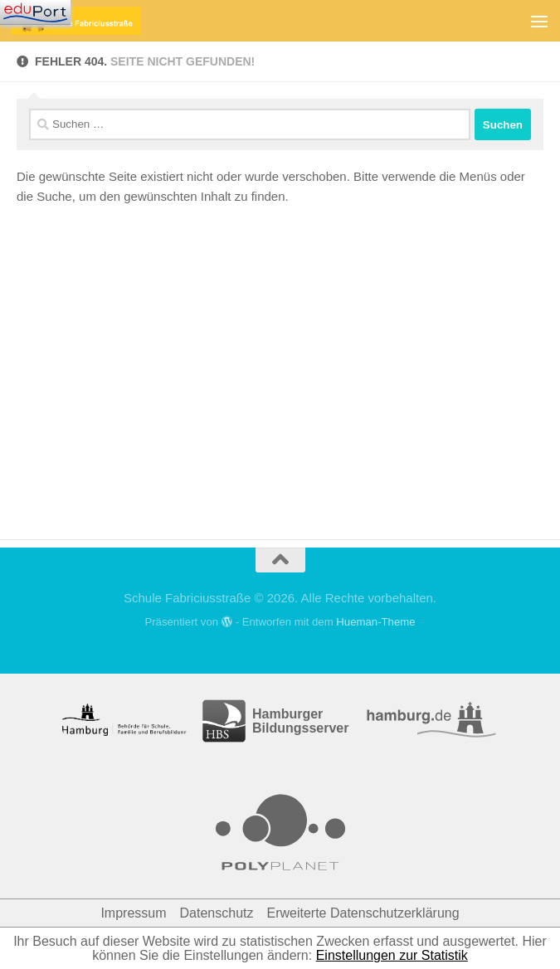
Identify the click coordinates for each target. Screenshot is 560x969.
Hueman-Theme (375, 622)
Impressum (133, 913)
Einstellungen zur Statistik (392, 955)
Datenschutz (217, 913)
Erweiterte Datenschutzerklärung (363, 913)
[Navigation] (35, 12)
